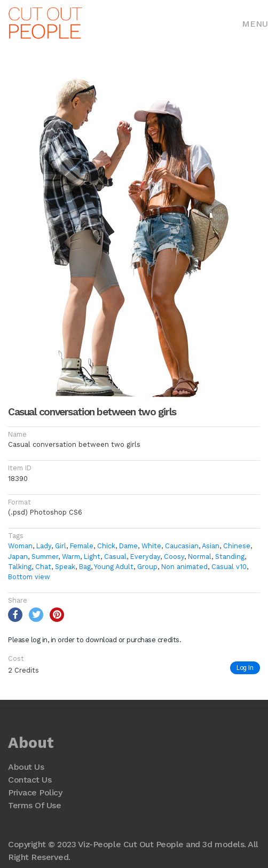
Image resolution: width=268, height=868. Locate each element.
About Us (26, 767)
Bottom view (29, 577)
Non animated (184, 567)
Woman (20, 546)
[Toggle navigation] (255, 23)
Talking (20, 567)
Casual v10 (229, 567)
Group (147, 567)
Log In (245, 668)
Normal (200, 557)
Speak (65, 567)
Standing (230, 557)
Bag (85, 567)
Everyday (145, 557)
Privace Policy (35, 792)
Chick (106, 546)
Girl (61, 546)
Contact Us (30, 780)
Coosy (174, 557)
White (151, 546)
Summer (45, 557)
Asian (211, 546)
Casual (115, 557)
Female (82, 546)
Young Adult (114, 567)
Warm (71, 557)
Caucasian (182, 546)
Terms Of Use (34, 805)
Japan (18, 557)
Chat (43, 567)
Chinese (237, 546)
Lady (44, 546)
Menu (255, 24)
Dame (128, 546)
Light (92, 557)
